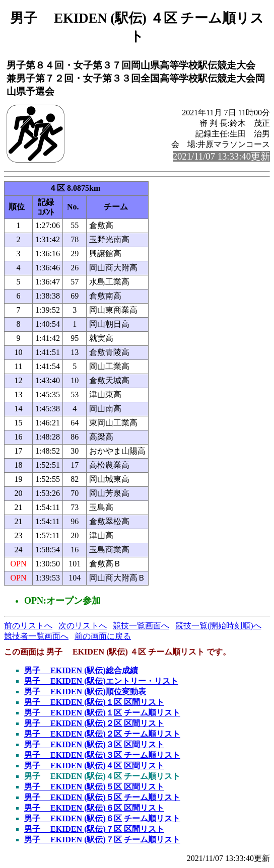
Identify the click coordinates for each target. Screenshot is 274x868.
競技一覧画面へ (141, 626)
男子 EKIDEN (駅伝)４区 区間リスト (94, 766)
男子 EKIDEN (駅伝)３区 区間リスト (94, 744)
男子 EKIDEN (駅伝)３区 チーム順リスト (102, 755)
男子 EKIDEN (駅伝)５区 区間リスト (94, 787)
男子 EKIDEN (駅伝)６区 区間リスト (94, 808)
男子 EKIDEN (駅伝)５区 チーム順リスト (102, 797)
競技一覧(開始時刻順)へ (218, 626)
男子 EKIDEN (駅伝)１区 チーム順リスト (102, 713)
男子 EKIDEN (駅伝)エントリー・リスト (101, 681)
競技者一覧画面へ (36, 636)
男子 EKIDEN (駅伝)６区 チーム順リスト (102, 818)
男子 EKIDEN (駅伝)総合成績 (81, 670)
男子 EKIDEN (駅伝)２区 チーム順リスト (102, 734)
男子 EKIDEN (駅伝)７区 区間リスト (94, 829)
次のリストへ (83, 626)
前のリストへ (28, 626)
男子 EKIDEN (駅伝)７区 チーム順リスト (102, 840)
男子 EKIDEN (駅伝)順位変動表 (85, 692)
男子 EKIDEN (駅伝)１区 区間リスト (94, 702)
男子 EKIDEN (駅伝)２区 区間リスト (94, 723)
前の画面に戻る (103, 636)
